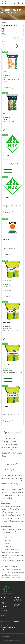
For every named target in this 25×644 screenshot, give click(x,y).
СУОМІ (4, 72)
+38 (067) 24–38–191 (7, 625)
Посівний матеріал (5, 599)
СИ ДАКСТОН (6, 239)
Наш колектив (4, 612)
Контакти (3, 615)
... (15, 432)
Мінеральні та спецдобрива (4, 603)
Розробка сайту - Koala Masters (12, 641)
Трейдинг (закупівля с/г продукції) (19, 605)
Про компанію (4, 610)
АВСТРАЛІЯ (6, 197)
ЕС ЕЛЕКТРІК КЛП (7, 406)
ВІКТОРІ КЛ (6, 156)
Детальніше (8, 87)
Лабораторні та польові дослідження (18, 600)
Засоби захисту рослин (6, 601)
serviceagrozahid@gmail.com (9, 627)
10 (18, 432)
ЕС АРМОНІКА (6, 323)
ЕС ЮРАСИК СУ (7, 281)
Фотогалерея (4, 614)
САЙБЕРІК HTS (6, 114)
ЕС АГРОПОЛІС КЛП (8, 365)
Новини (3, 609)
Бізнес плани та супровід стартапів (18, 602)
